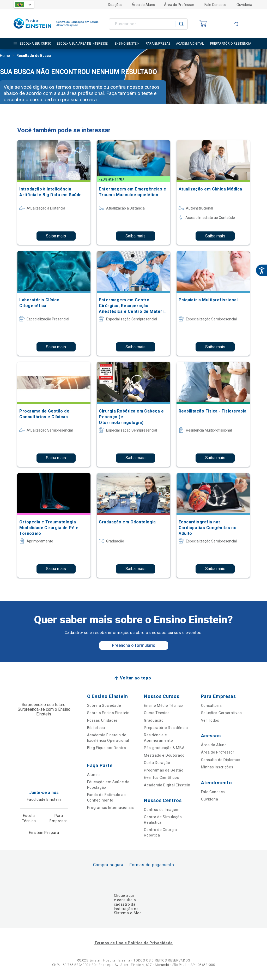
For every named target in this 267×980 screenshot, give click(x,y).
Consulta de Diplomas (221, 760)
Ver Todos (210, 720)
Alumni (93, 775)
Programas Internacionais (111, 808)
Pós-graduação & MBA (164, 748)
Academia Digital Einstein (167, 785)
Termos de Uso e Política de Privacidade (133, 943)
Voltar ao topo (135, 678)
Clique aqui (124, 895)
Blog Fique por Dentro (107, 748)
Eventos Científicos (161, 778)
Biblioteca (96, 728)
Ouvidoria (244, 5)
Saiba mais (56, 236)
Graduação (154, 720)
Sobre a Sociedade (104, 706)
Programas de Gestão (164, 770)
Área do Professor (179, 5)
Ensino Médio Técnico (163, 706)
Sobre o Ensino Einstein (108, 713)
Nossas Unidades (103, 720)
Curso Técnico (157, 713)
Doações (115, 5)
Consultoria (211, 706)
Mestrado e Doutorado (164, 755)
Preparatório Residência (166, 728)
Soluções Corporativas (222, 713)
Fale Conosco (215, 5)
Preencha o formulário (134, 645)
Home (5, 56)
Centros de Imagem (162, 810)
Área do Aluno (143, 5)
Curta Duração (157, 763)
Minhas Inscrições (217, 767)
